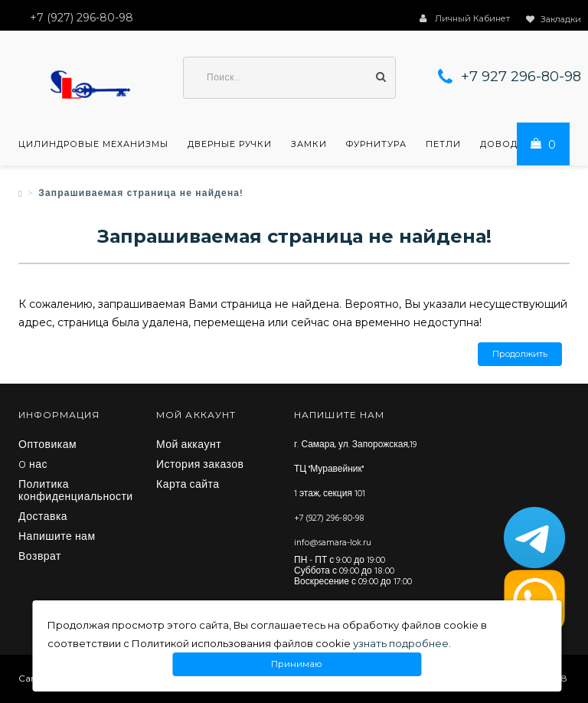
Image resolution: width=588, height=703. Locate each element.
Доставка (43, 518)
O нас (33, 466)
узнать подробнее (401, 643)
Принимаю (297, 664)
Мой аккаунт (189, 446)
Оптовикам (47, 446)
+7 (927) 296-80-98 (329, 518)
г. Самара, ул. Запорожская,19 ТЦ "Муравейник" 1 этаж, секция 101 (355, 469)
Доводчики (513, 144)
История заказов (200, 466)
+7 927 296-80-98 (521, 77)
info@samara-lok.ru (333, 543)
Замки (309, 144)
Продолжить (520, 354)
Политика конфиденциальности (76, 492)
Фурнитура (376, 144)
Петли (443, 144)
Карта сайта (188, 486)
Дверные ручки (230, 144)
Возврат (40, 557)
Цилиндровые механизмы (93, 144)
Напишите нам (57, 538)
